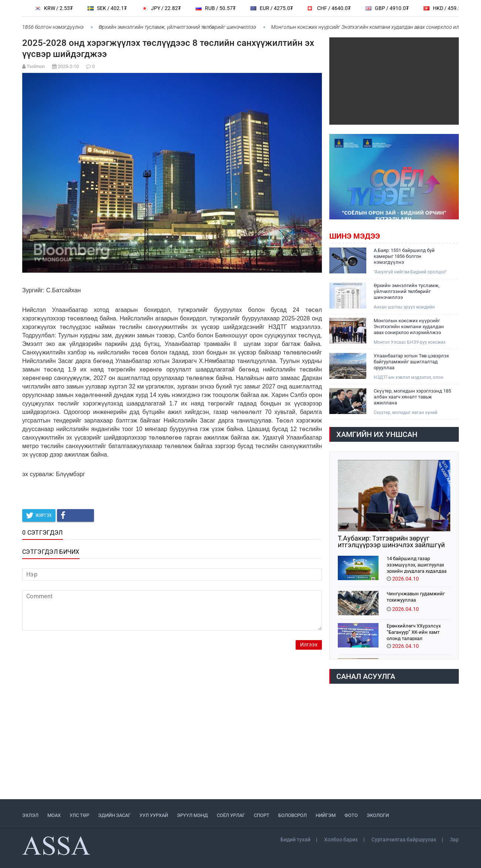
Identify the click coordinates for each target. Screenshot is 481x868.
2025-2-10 (68, 66)
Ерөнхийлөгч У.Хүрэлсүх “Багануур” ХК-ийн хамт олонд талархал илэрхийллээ (414, 632)
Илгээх (309, 645)
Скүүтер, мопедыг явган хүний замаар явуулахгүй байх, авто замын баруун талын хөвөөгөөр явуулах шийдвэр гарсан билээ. (408, 413)
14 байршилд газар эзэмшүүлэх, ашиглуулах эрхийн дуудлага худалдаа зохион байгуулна (417, 564)
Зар (454, 840)
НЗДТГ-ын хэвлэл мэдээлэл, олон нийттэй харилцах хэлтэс (408, 378)
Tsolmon (36, 66)
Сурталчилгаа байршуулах (404, 840)
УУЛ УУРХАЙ (154, 815)
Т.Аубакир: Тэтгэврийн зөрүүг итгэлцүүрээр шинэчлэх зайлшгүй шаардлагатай (391, 542)
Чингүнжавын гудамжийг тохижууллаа (416, 597)
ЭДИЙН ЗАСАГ (114, 815)
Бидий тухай (295, 840)
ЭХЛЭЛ (30, 815)
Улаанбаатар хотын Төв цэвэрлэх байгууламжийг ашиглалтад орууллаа (411, 362)
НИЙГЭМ (326, 815)
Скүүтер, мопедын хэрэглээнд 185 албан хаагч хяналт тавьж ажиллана (412, 397)
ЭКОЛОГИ (378, 815)
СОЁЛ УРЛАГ (231, 815)
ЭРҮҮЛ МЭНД (192, 815)
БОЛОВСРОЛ (292, 815)
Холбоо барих (341, 840)
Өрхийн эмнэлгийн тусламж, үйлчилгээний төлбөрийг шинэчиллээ (181, 27)
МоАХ (54, 815)
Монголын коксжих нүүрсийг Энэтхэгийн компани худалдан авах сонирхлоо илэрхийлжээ (409, 327)
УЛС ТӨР (79, 815)
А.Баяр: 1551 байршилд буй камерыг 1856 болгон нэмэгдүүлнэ (404, 256)
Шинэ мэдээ (355, 236)
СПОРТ (262, 815)
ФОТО (351, 815)
